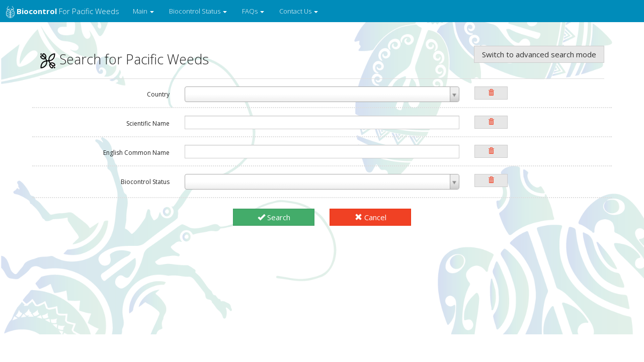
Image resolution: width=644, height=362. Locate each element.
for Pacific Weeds (63, 12)
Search (274, 217)
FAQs (253, 11)
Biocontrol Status (198, 11)
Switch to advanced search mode (539, 54)
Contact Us (299, 11)
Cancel (371, 217)
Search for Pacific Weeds (124, 59)
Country (158, 94)
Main (143, 11)
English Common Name (136, 153)
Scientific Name (148, 123)
